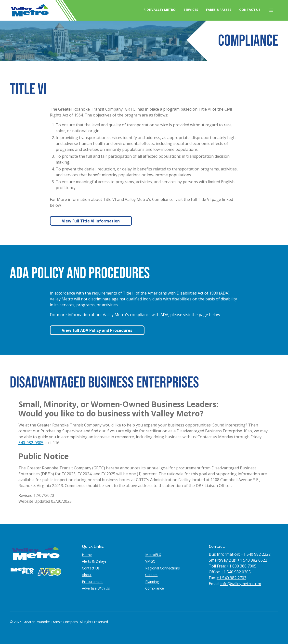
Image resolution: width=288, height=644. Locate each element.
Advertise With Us (96, 588)
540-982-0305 (31, 443)
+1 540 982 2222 (256, 554)
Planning (152, 582)
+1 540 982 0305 (236, 572)
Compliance (155, 588)
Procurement (92, 582)
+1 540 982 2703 (231, 578)
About (87, 575)
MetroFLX (153, 555)
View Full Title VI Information (91, 221)
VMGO (150, 561)
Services (191, 10)
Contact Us (250, 10)
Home (87, 555)
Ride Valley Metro (160, 10)
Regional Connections (163, 568)
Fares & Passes (219, 10)
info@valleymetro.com (241, 584)
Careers (151, 575)
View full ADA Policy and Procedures (97, 330)
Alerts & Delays (94, 561)
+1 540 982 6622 (252, 560)
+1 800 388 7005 (242, 566)
